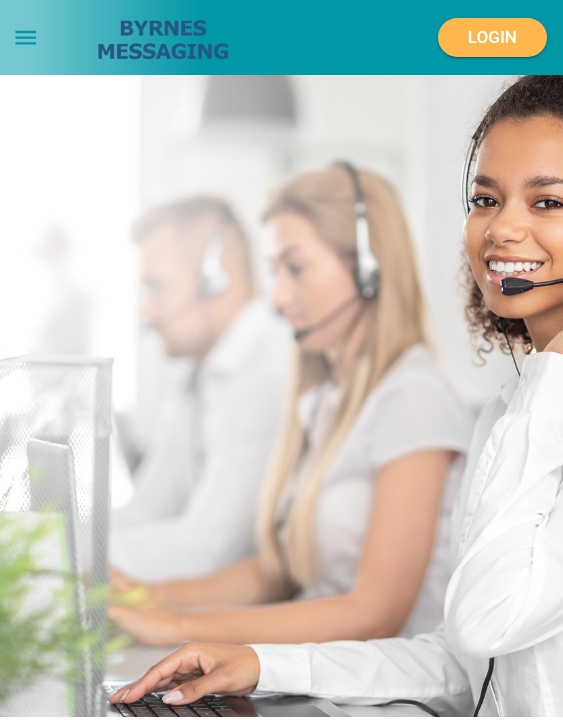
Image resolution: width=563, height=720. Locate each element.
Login (492, 38)
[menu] (25, 37)
